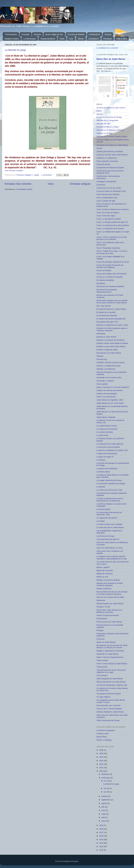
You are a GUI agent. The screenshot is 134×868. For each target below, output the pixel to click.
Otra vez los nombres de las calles (110, 597)
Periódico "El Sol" (104, 607)
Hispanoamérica (48, 39)
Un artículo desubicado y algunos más (112, 685)
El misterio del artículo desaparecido (111, 319)
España (37, 34)
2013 (102, 846)
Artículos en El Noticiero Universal (110, 130)
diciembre (106, 774)
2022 (102, 764)
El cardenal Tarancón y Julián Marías (111, 309)
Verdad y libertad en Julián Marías (110, 712)
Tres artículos (102, 675)
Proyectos (100, 639)
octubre (105, 796)
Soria (62, 39)
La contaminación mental (107, 426)
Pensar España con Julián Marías (110, 604)
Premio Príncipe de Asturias (108, 615)
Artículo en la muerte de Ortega (109, 117)
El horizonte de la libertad (107, 315)
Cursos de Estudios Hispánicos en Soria (113, 262)
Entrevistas (101, 334)
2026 (102, 750)
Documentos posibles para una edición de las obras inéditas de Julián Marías (112, 302)
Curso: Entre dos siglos (106, 216)
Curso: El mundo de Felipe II (108, 213)
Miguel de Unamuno (105, 574)
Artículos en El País (104, 133)
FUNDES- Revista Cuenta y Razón (110, 363)
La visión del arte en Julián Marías (110, 527)
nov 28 (107, 781)
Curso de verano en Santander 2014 (111, 191)
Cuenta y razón (103, 734)
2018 (102, 829)
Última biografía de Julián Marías (110, 679)
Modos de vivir (102, 577)
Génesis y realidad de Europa (108, 366)
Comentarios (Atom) (24, 189)
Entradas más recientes (18, 184)
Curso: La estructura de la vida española (113, 225)
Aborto (81, 39)
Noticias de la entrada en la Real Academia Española (110, 584)
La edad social (102, 435)
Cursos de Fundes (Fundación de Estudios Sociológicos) (110, 266)
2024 (102, 757)
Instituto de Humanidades (107, 394)
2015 (102, 840)
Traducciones (102, 667)
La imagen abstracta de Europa (109, 480)
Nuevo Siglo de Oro (54, 34)
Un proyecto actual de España (109, 694)
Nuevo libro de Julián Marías (111, 59)
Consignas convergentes (106, 181)
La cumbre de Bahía (105, 432)
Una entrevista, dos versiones (108, 705)
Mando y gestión (103, 567)
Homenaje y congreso (105, 381)
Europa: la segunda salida (107, 350)
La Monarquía (30, 39)
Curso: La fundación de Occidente (110, 229)
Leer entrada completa (14, 171)
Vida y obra (122, 39)
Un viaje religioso (103, 697)
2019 (102, 825)
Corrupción (101, 185)
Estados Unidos (12, 39)
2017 (102, 832)
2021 (102, 768)
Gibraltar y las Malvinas (106, 369)
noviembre (106, 778)
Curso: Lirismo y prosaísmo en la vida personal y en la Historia (112, 238)
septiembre (106, 800)
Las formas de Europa (105, 536)
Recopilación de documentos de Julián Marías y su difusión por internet (112, 646)
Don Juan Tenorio (104, 306)
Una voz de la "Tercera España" (109, 709)
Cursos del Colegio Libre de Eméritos (111, 274)
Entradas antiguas (80, 184)
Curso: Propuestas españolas (108, 248)
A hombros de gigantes (106, 730)
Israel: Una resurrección (106, 397)
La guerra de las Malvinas (107, 469)
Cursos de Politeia (104, 270)
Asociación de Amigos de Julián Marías (112, 145)
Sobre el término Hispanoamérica (110, 657)
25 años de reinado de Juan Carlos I (111, 108)
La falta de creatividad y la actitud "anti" (112, 450)
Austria (99, 148)
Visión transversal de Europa (108, 720)
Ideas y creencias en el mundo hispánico (113, 387)
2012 (102, 850)
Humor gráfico (102, 384)
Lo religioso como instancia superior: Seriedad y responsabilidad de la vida (111, 557)
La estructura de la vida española (110, 444)
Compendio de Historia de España (110, 168)
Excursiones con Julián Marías (109, 353)
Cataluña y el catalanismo (107, 158)
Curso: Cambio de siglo (106, 201)
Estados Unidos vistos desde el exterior (112, 343)
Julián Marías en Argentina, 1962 (110, 400)
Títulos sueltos (102, 660)
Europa (108, 34)
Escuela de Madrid (76, 34)
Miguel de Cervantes (105, 570)
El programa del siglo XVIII (107, 322)
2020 (102, 771)
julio (103, 807)
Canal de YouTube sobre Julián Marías (112, 155)
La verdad (100, 521)
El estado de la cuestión (106, 312)
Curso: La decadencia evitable (109, 219)
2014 (102, 843)
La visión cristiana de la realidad (109, 524)
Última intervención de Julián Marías (111, 682)
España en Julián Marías (106, 337)
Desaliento (101, 283)
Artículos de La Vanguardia (107, 120)
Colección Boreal (103, 164)
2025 (102, 754)
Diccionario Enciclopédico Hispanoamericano (107, 291)
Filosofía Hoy (102, 359)
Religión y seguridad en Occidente (110, 651)
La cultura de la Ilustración (107, 429)
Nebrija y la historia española (108, 580)
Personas (108, 39)
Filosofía (100, 356)
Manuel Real (102, 737)
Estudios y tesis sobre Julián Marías (111, 346)
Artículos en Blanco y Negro (108, 127)
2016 (102, 836)
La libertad (101, 487)
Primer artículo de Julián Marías (109, 622)
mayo (104, 814)
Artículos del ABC (104, 124)
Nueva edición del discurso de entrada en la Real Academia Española (112, 593)
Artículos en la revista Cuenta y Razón (112, 136)
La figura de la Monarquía (107, 453)
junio (104, 810)
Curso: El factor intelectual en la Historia (113, 209)
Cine (71, 39)
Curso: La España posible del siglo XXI (112, 222)
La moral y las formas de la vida (109, 490)
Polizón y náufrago (104, 740)
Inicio (51, 184)
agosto (104, 803)
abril (103, 817)
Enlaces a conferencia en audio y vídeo (112, 325)
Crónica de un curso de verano (109, 188)
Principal (25, 34)
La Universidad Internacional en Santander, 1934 (109, 514)
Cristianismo (95, 34)
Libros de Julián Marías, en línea (110, 548)
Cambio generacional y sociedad (110, 151)
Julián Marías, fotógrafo (106, 417)
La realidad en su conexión (107, 48)
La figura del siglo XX (105, 457)
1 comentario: (47, 175)
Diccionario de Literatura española (110, 286)
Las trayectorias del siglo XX (108, 539)
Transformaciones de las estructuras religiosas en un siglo (111, 671)
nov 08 (107, 792)
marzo (104, 821)
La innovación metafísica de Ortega (111, 484)
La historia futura (103, 472)
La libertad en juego (15, 50)
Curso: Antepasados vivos (107, 198)
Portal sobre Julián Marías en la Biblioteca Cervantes (109, 611)
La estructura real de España (108, 447)
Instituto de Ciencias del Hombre (110, 390)
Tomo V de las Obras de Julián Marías (112, 664)
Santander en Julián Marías (108, 654)
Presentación (11, 34)
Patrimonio (101, 600)
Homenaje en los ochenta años (109, 378)
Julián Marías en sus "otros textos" (110, 403)
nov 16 (107, 788)
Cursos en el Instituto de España (110, 277)
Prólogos (100, 630)
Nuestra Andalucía (104, 589)
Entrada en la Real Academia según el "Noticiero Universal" (112, 329)
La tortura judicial (103, 509)
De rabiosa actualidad (105, 280)
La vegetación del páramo (107, 518)
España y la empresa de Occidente (111, 340)
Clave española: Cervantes (107, 161)
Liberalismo (94, 39)
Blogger (75, 861)
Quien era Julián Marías (106, 642)
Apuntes (100, 114)
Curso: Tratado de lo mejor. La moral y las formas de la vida (112, 252)
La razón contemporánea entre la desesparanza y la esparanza (110, 500)
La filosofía (101, 460)
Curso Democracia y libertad (108, 194)
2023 (102, 761)
